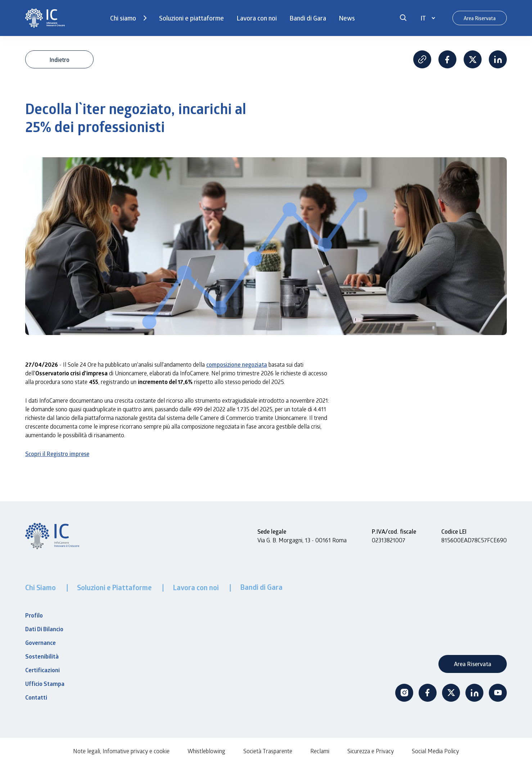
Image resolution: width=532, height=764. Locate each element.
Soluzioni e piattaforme (191, 18)
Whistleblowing (206, 751)
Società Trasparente (268, 751)
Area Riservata (480, 18)
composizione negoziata (237, 364)
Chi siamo (123, 18)
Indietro (60, 60)
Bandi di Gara (308, 18)
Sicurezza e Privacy (371, 751)
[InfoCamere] (45, 18)
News (347, 18)
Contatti (36, 697)
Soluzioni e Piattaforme (115, 587)
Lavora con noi (257, 18)
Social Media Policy (435, 751)
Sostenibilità (42, 656)
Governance (40, 643)
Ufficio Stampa (45, 684)
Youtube (498, 693)
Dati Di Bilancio (44, 629)
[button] (403, 18)
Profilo (34, 615)
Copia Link (422, 59)
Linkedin (498, 59)
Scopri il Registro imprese (57, 454)
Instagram (404, 693)
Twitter (451, 693)
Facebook (447, 59)
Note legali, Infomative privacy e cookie (121, 751)
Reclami (320, 751)
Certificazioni (42, 670)
